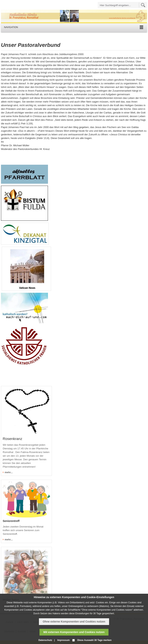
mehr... (9, 472)
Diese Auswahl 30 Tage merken (94, 640)
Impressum (63, 640)
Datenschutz (45, 640)
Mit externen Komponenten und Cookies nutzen (74, 632)
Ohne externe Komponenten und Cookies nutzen (74, 622)
